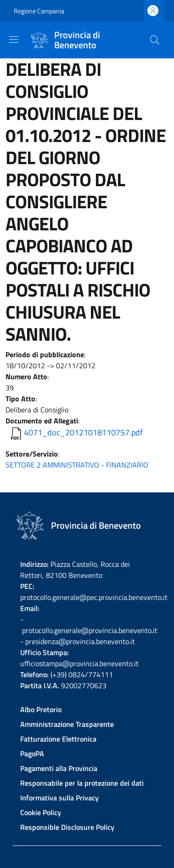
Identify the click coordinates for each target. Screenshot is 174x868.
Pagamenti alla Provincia (59, 768)
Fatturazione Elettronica (58, 739)
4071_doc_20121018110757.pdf (83, 432)
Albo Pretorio (41, 709)
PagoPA (32, 754)
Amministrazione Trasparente (67, 724)
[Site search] (155, 40)
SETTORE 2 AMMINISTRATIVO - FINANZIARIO (77, 465)
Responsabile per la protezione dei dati (82, 783)
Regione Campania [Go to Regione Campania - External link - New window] (39, 11)
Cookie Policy (41, 812)
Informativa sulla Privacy (59, 798)
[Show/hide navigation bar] (14, 40)
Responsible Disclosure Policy (67, 827)
